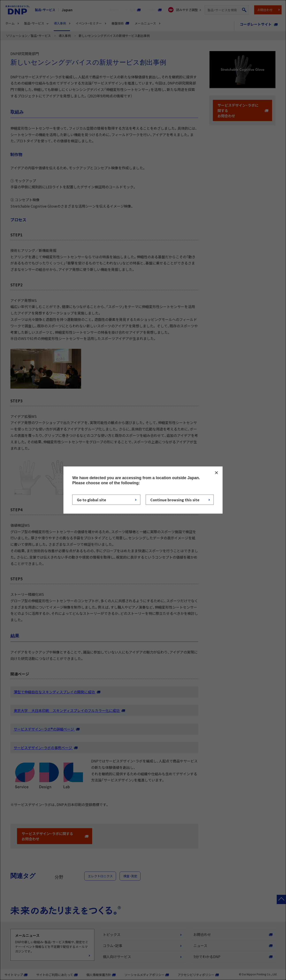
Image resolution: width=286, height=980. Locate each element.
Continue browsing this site (175, 500)
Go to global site (92, 500)
